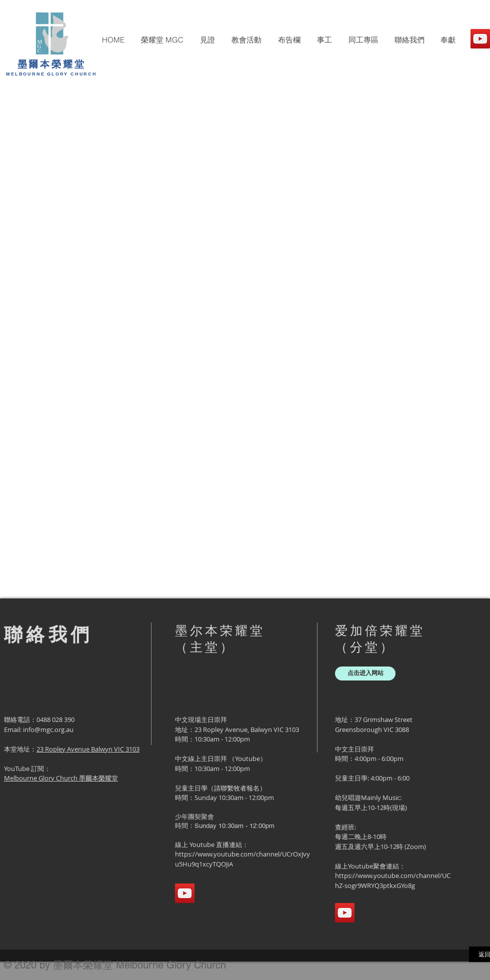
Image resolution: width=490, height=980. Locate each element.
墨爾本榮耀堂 (52, 64)
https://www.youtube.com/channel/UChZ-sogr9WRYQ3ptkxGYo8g (393, 880)
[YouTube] (480, 39)
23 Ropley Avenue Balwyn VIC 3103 (88, 749)
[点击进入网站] (365, 673)
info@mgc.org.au (48, 729)
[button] (162, 40)
